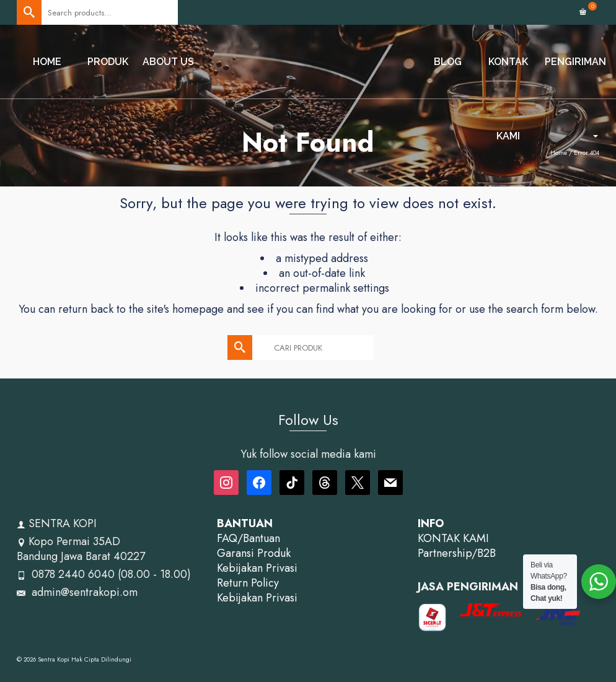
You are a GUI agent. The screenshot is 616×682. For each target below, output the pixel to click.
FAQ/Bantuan (249, 538)
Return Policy (248, 583)
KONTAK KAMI (453, 538)
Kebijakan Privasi (257, 568)
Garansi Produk (254, 553)
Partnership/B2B (457, 553)
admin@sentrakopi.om (77, 592)
